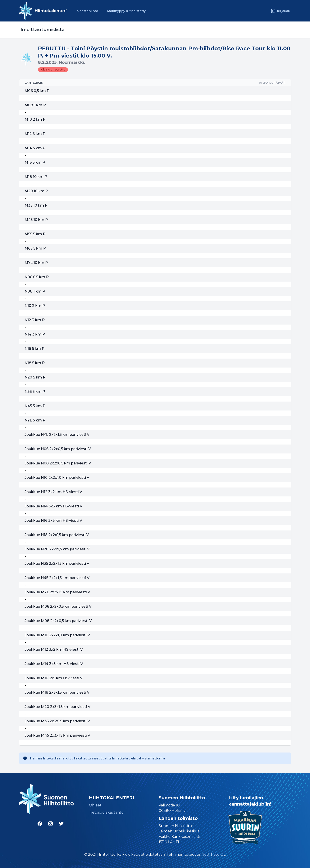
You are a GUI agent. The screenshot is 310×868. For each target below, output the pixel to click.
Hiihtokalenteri (51, 11)
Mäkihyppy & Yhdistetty (126, 11)
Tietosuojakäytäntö (106, 812)
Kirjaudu (280, 11)
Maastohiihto (87, 11)
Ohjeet (95, 805)
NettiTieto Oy (213, 854)
